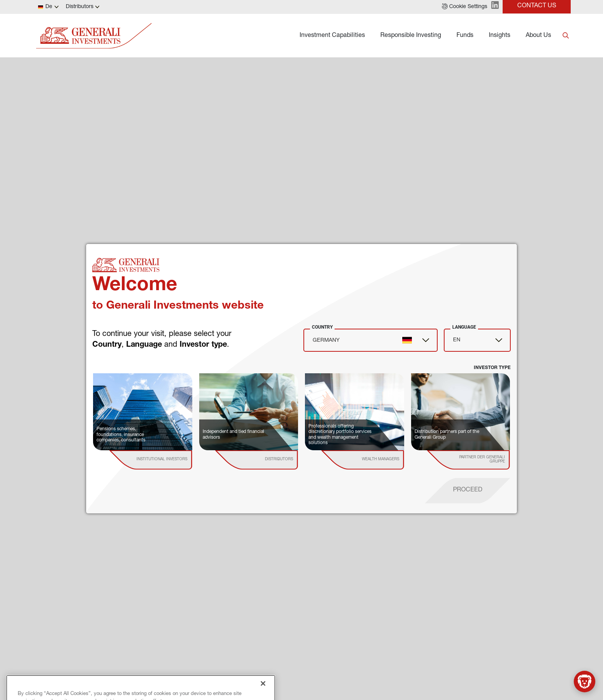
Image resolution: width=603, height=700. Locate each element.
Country (322, 327)
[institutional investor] (162, 460)
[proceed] (468, 491)
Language (464, 327)
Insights (500, 36)
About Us (538, 36)
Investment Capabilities (332, 36)
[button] (465, 7)
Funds (465, 36)
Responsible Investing (411, 36)
